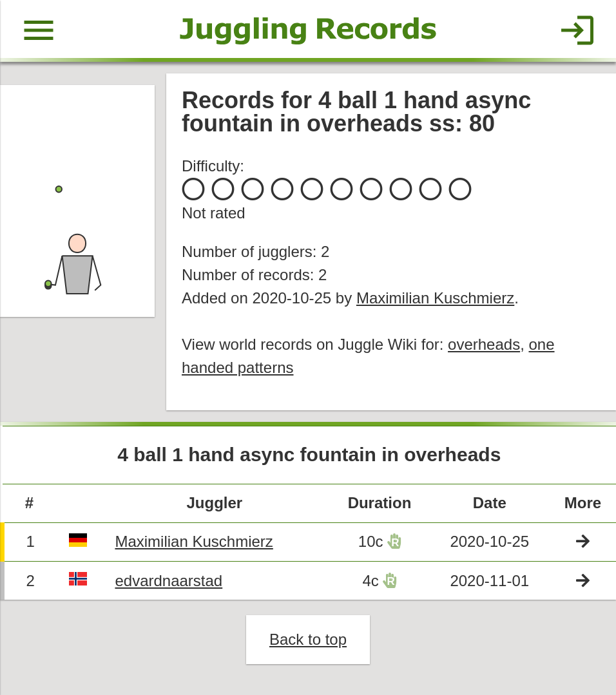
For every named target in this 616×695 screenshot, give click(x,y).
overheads (484, 344)
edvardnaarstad (168, 581)
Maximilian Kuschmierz (435, 298)
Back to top (308, 639)
